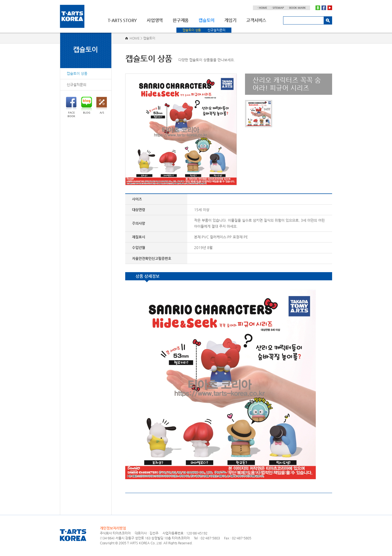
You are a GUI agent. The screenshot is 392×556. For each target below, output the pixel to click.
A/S (102, 105)
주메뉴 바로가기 (0, 0)
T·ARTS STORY (122, 20)
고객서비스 (256, 20)
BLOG (87, 105)
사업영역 (155, 20)
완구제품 (181, 20)
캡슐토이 (206, 20)
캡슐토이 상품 (192, 30)
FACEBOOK (71, 107)
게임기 (230, 20)
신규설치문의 (216, 30)
